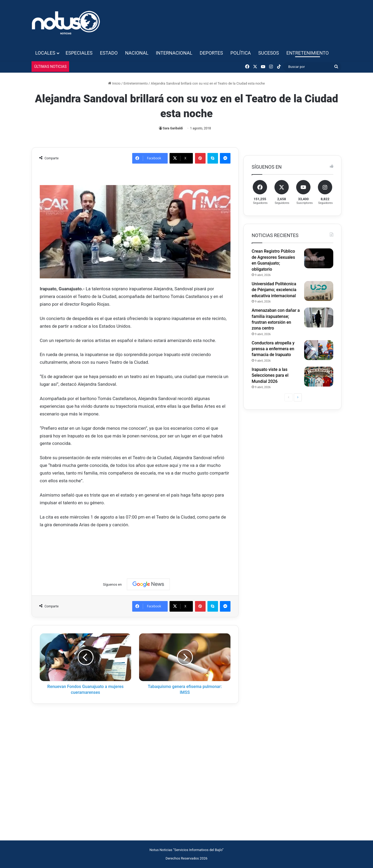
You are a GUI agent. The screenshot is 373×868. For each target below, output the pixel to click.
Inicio (114, 83)
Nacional (137, 53)
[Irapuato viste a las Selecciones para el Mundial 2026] (319, 377)
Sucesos (269, 53)
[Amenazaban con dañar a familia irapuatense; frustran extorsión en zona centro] (319, 317)
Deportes (211, 53)
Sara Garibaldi (173, 128)
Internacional (174, 53)
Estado (109, 53)
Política (241, 53)
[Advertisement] (136, 548)
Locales (45, 53)
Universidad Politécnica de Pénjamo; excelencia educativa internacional (274, 290)
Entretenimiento (308, 53)
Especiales (79, 53)
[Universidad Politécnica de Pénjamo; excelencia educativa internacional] (319, 291)
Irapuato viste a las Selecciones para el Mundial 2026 (270, 375)
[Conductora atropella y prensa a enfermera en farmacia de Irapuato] (319, 350)
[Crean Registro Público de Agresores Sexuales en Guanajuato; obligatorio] (319, 258)
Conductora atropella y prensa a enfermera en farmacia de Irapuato (273, 349)
